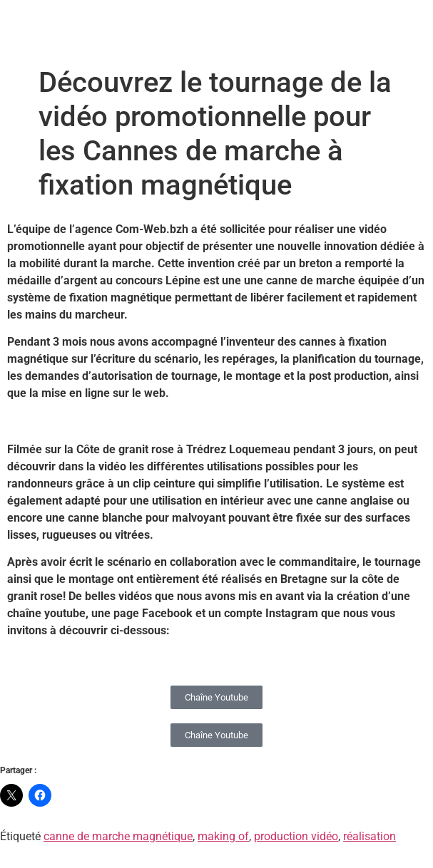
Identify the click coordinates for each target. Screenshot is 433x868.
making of (223, 836)
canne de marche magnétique (118, 836)
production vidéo (296, 836)
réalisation (370, 836)
